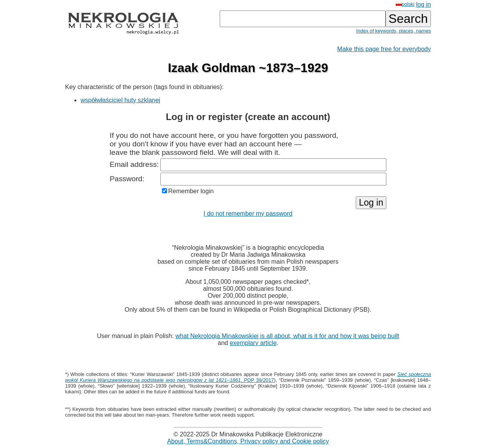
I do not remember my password (248, 214)
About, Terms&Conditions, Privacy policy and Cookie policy (248, 441)
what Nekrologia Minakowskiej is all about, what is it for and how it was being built (287, 336)
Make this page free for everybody (384, 49)
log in (424, 4)
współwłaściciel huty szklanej (120, 100)
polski (405, 4)
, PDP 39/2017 (248, 377)
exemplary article (253, 343)
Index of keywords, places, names (394, 31)
